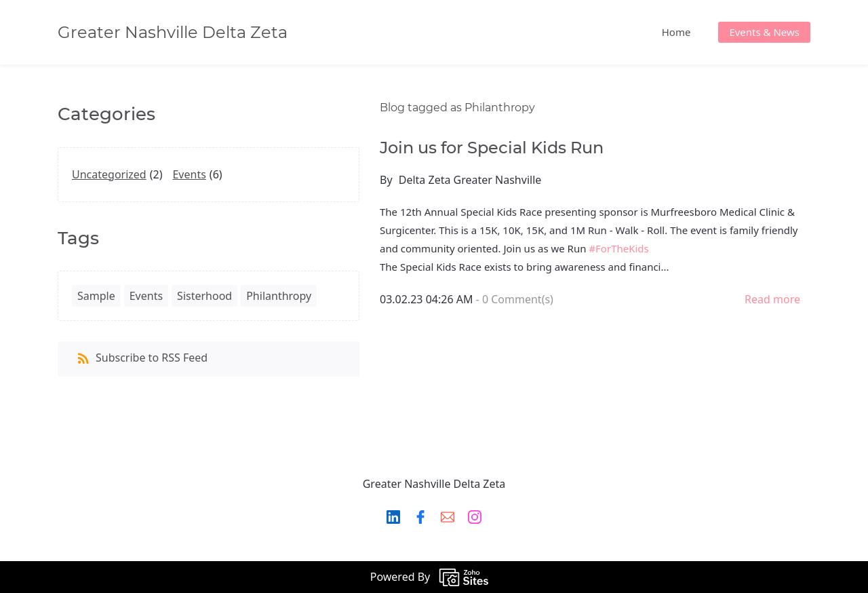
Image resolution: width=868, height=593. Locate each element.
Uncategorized (109, 174)
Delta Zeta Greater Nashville (470, 180)
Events (189, 174)
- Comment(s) (515, 299)
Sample (96, 296)
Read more (772, 299)
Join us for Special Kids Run (492, 148)
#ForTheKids (618, 248)
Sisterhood (204, 296)
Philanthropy (279, 296)
